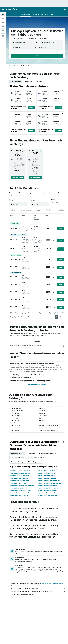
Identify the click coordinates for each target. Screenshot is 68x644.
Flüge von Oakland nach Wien (46, 476)
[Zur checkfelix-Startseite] (12, 9)
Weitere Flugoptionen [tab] (35, 462)
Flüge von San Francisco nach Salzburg (49, 483)
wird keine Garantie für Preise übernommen (52, 583)
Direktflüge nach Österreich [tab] (48, 454)
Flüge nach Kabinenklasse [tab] (19, 458)
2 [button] (60, 317)
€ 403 (37, 35)
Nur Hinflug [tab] (40, 81)
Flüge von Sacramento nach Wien (20, 483)
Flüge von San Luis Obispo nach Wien (49, 488)
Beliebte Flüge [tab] (31, 454)
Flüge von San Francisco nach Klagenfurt (22, 493)
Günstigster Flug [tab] (16, 81)
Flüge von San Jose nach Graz (19, 495)
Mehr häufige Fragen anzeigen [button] (37, 384)
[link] (18, 178)
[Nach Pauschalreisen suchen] (3, 26)
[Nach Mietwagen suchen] (3, 22)
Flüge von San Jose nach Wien (19, 478)
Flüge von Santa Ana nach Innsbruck (48, 495)
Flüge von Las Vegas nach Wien (47, 478)
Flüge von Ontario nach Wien (46, 471)
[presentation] (43, 35)
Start (10, 66)
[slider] (66, 205)
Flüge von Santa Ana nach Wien (19, 481)
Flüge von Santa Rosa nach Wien (20, 488)
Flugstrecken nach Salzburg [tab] (38, 458)
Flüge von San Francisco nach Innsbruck (22, 486)
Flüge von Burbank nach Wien (46, 473)
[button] (3, 9)
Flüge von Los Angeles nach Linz (47, 486)
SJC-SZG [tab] (37, 341)
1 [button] (57, 317)
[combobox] (44, 38)
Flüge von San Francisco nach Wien (20, 473)
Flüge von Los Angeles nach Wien (20, 471)
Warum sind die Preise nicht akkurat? (38, 595)
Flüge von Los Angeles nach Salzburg (49, 481)
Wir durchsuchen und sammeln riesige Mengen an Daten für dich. (38, 591)
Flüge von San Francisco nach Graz (48, 493)
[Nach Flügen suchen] (3, 15)
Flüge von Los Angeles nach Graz (47, 491)
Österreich (16, 66)
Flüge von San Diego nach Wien (19, 476)
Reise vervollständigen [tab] (18, 462)
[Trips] (3, 31)
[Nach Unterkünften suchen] (3, 19)
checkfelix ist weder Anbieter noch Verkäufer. (38, 588)
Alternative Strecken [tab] (17, 454)
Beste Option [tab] (28, 81)
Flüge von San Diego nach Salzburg (20, 491)
